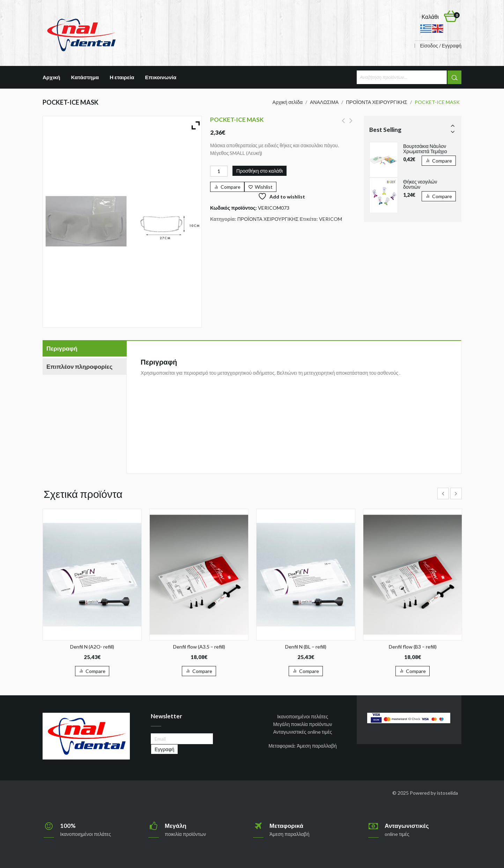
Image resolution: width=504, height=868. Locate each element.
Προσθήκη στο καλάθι (260, 171)
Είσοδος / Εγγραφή (441, 46)
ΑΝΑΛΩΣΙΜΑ (324, 102)
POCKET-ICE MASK (343, 125)
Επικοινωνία (161, 77)
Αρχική (51, 77)
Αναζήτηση (454, 77)
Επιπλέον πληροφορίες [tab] (79, 366)
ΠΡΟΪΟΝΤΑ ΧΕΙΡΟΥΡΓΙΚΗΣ (377, 102)
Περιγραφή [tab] (62, 348)
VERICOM (331, 219)
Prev (453, 125)
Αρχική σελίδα (288, 102)
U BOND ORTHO (351, 125)
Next (453, 132)
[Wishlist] (260, 187)
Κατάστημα (85, 77)
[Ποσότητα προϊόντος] (219, 171)
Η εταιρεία (122, 77)
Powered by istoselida (434, 793)
